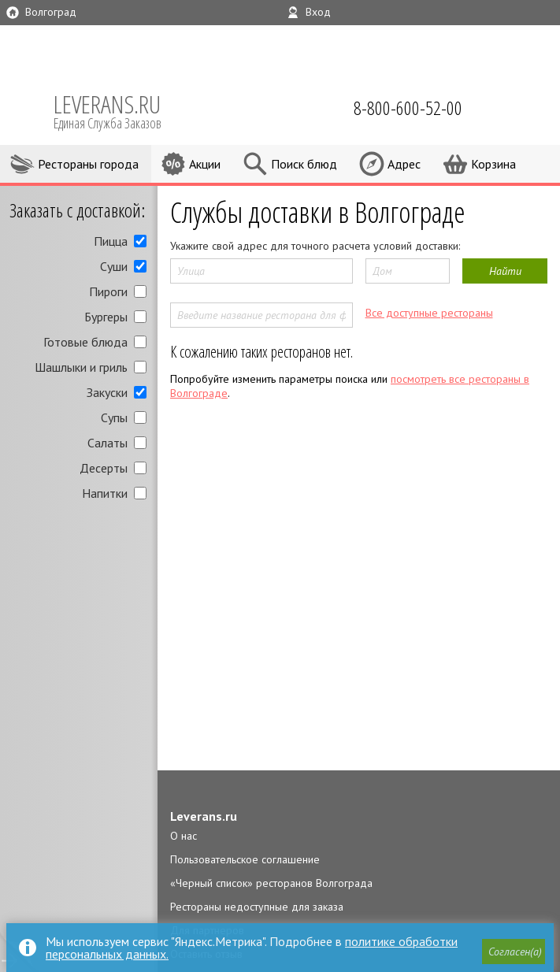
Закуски (107, 392)
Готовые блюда (85, 342)
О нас (184, 836)
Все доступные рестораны (429, 313)
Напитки (105, 493)
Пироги (108, 291)
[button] (514, 952)
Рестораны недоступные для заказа (257, 907)
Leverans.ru (204, 816)
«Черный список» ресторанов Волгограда (271, 883)
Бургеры (106, 317)
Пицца (111, 241)
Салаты (108, 443)
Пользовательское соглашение (245, 859)
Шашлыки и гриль (81, 367)
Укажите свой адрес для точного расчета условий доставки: (315, 246)
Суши (114, 266)
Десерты (104, 468)
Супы (114, 417)
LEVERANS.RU (118, 110)
